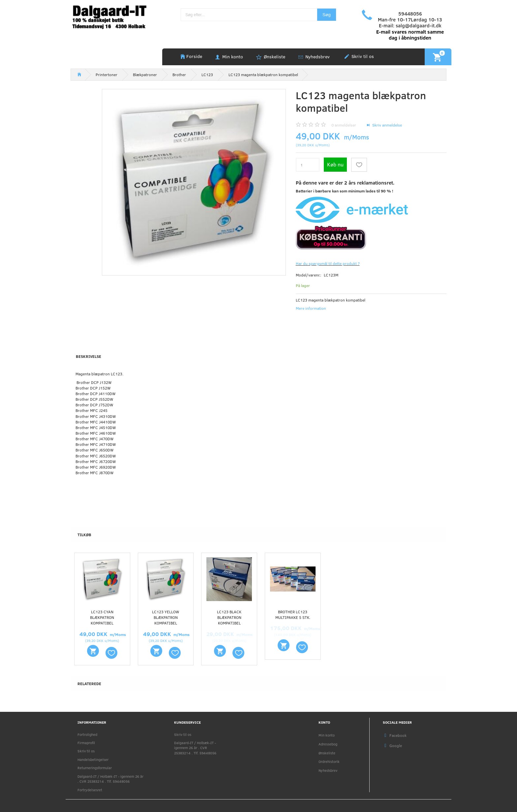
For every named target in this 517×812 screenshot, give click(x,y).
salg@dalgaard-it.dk (419, 25)
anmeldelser (344, 125)
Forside (194, 56)
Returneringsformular (95, 768)
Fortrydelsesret (90, 790)
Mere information (311, 308)
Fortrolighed (87, 734)
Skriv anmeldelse (387, 125)
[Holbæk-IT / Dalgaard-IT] (114, 16)
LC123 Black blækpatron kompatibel (229, 617)
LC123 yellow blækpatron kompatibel (166, 617)
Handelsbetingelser (93, 759)
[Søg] (327, 15)
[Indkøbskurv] (438, 57)
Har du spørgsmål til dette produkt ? (328, 263)
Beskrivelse (89, 356)
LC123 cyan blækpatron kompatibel (102, 617)
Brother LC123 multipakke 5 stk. (293, 614)
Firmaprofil (86, 743)
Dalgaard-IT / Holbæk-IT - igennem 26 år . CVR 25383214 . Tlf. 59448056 (110, 779)
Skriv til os (362, 56)
